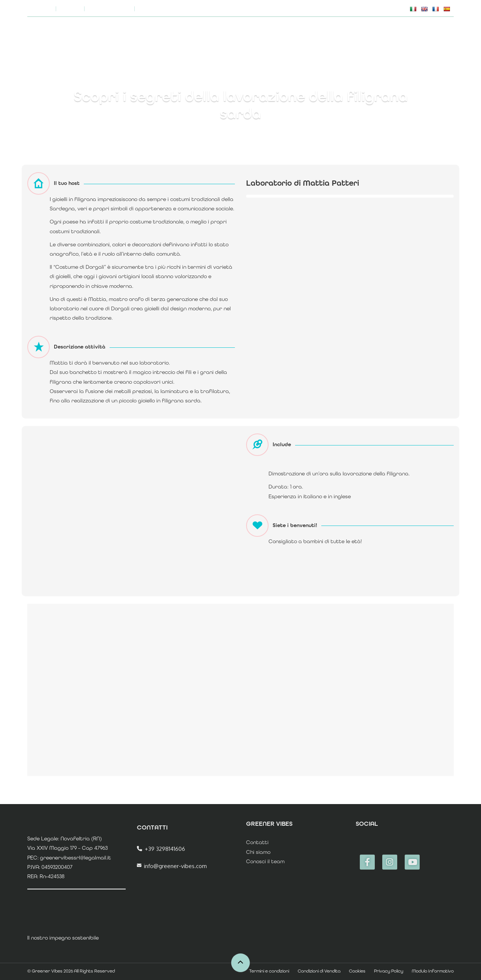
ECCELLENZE (407, 35)
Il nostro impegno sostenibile (284, 8)
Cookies (357, 971)
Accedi (445, 35)
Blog (70, 8)
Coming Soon (109, 8)
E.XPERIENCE (364, 35)
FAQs (341, 8)
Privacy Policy (389, 971)
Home (300, 35)
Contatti (257, 842)
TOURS (328, 35)
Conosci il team (265, 861)
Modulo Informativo (433, 971)
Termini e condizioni (269, 971)
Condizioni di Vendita (319, 971)
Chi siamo (220, 8)
